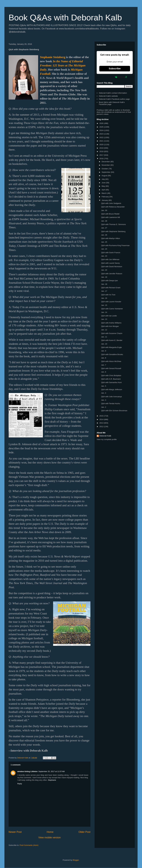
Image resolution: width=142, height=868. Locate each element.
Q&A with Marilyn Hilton (111, 238)
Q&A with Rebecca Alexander (113, 207)
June (104, 183)
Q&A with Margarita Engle (111, 347)
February (106, 197)
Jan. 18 (104, 284)
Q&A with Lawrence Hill (110, 217)
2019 (102, 148)
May (104, 186)
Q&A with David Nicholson (112, 267)
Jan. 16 (104, 298)
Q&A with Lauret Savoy (110, 263)
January (105, 200)
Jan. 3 (104, 400)
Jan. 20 (104, 270)
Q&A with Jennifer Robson (112, 274)
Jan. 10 (104, 344)
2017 (102, 155)
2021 (102, 141)
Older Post (84, 832)
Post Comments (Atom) (29, 845)
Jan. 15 (104, 305)
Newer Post (15, 832)
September (106, 172)
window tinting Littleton (27, 771)
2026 (102, 123)
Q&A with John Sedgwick (111, 203)
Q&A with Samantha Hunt (111, 382)
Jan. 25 (104, 242)
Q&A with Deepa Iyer (109, 281)
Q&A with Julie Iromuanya (111, 397)
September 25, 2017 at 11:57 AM (52, 771)
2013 (102, 423)
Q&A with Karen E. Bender (112, 340)
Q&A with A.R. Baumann (111, 379)
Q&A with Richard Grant (111, 288)
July (104, 179)
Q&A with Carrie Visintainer (112, 309)
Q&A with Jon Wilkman (110, 259)
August (105, 176)
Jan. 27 (104, 228)
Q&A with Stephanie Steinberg (113, 231)
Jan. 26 (104, 235)
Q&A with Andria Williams (111, 323)
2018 (102, 151)
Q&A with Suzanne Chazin (112, 333)
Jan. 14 (104, 312)
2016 (102, 159)
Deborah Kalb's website (108, 96)
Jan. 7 (104, 365)
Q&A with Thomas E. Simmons (113, 224)
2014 (102, 419)
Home (50, 832)
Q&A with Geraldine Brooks (112, 354)
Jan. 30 (104, 210)
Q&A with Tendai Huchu (111, 404)
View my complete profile (107, 439)
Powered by (115, 77)
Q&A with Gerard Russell (111, 368)
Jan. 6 (104, 372)
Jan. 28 (104, 221)
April (104, 190)
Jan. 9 (104, 351)
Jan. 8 (104, 358)
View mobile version (49, 838)
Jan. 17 (104, 291)
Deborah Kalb (105, 436)
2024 (102, 130)
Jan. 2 (104, 407)
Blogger (76, 860)
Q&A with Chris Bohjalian (111, 375)
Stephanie (52, 780)
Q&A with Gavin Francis (111, 253)
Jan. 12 (104, 330)
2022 (102, 137)
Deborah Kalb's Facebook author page (114, 99)
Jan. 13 (104, 319)
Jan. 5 (104, 386)
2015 (102, 416)
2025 (102, 127)
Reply (20, 784)
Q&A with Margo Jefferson (112, 389)
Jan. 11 (104, 337)
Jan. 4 (104, 393)
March (104, 193)
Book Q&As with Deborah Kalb (65, 18)
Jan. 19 (104, 277)
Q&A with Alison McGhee (111, 361)
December (106, 162)
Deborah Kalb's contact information (113, 93)
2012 (102, 427)
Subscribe (115, 69)
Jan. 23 (104, 256)
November (106, 165)
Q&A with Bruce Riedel (110, 214)
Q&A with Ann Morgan (110, 326)
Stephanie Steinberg (53, 57)
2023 (102, 134)
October (105, 169)
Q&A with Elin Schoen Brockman (114, 411)
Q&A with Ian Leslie (109, 316)
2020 (102, 145)
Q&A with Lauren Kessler (111, 302)
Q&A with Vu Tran (108, 295)
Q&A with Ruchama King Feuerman (115, 245)
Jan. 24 (104, 249)
